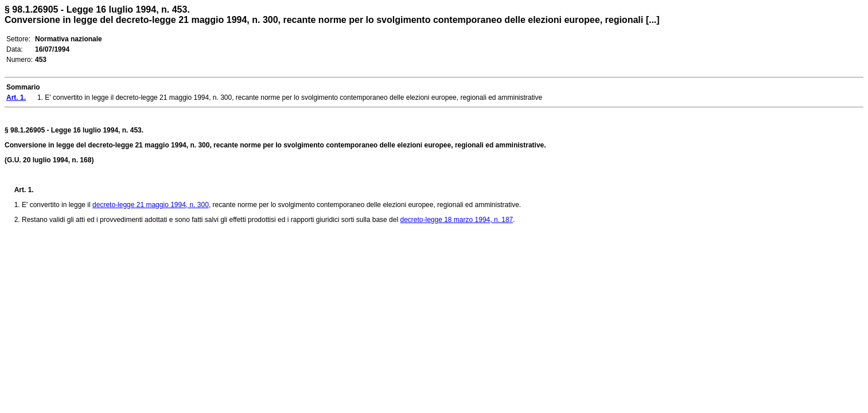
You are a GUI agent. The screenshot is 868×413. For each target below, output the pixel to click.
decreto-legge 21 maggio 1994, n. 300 (151, 205)
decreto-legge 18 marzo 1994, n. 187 (456, 220)
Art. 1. (24, 190)
